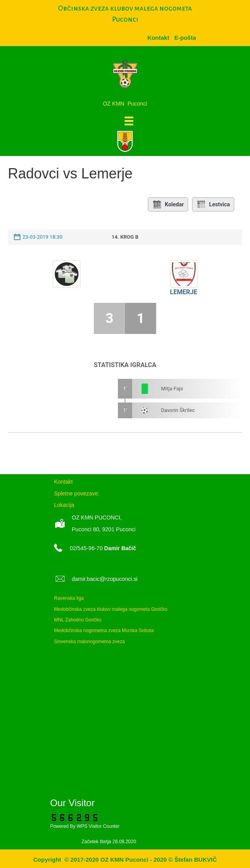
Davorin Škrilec (178, 410)
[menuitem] (185, 38)
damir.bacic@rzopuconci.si (105, 579)
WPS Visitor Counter (98, 826)
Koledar (168, 204)
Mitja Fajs (172, 389)
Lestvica (213, 204)
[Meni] (129, 121)
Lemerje (184, 292)
